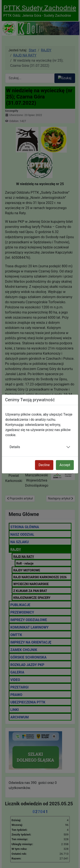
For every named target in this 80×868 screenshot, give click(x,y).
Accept (65, 465)
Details (15, 447)
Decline (44, 465)
